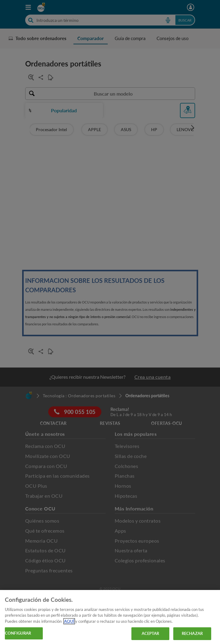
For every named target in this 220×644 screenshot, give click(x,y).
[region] (110, 617)
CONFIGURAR (18, 633)
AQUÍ (69, 621)
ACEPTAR (151, 633)
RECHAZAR (192, 633)
